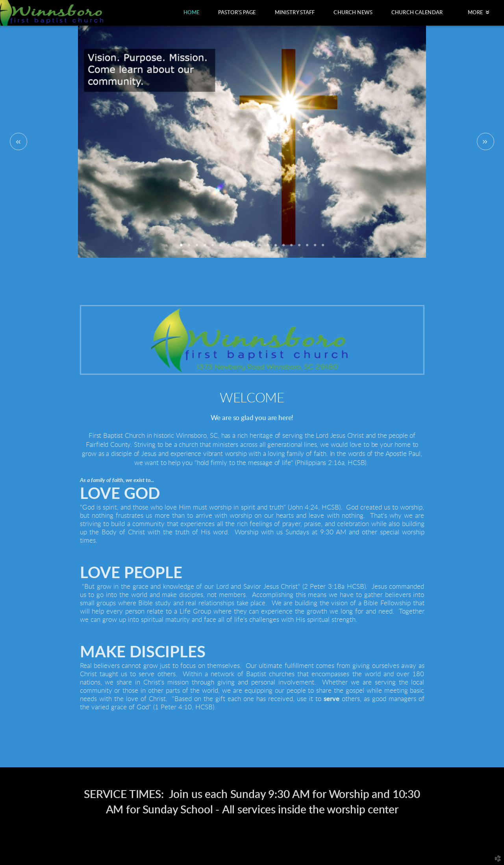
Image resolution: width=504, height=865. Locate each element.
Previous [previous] (19, 141)
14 (283, 248)
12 (268, 248)
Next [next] (485, 141)
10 (252, 248)
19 (323, 248)
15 (291, 248)
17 (307, 248)
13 (276, 248)
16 (299, 248)
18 (315, 248)
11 (260, 248)
